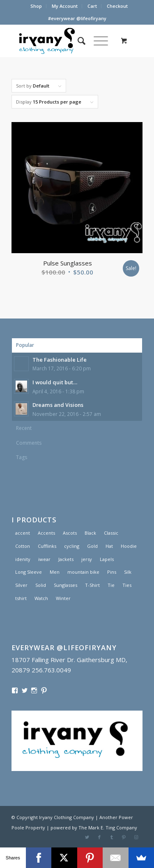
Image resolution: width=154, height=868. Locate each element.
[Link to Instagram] (136, 837)
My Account (65, 6)
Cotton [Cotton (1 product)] (23, 546)
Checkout (117, 6)
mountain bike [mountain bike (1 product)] (83, 572)
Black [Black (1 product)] (90, 533)
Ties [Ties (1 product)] (127, 585)
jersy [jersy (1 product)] (87, 559)
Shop (36, 6)
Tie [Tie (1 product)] (111, 585)
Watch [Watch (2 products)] (41, 598)
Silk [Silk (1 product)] (128, 572)
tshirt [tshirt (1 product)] (21, 598)
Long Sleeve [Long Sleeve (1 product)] (29, 572)
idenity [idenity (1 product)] (23, 559)
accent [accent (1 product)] (23, 533)
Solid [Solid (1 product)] (41, 585)
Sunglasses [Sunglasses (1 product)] (66, 585)
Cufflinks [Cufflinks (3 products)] (47, 546)
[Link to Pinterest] (124, 837)
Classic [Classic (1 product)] (111, 533)
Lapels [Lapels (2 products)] (107, 559)
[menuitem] (36, 6)
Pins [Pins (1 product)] (112, 572)
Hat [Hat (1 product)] (109, 546)
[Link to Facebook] (99, 837)
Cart (92, 6)
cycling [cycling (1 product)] (72, 546)
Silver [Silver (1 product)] (21, 585)
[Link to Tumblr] (112, 837)
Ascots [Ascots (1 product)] (70, 533)
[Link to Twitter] (87, 837)
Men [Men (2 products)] (55, 572)
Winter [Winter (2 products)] (63, 598)
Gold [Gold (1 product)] (92, 546)
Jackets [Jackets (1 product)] (66, 559)
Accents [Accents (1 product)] (46, 533)
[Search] (77, 41)
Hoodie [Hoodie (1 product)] (129, 546)
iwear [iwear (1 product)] (44, 559)
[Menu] (97, 41)
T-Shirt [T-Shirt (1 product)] (92, 585)
